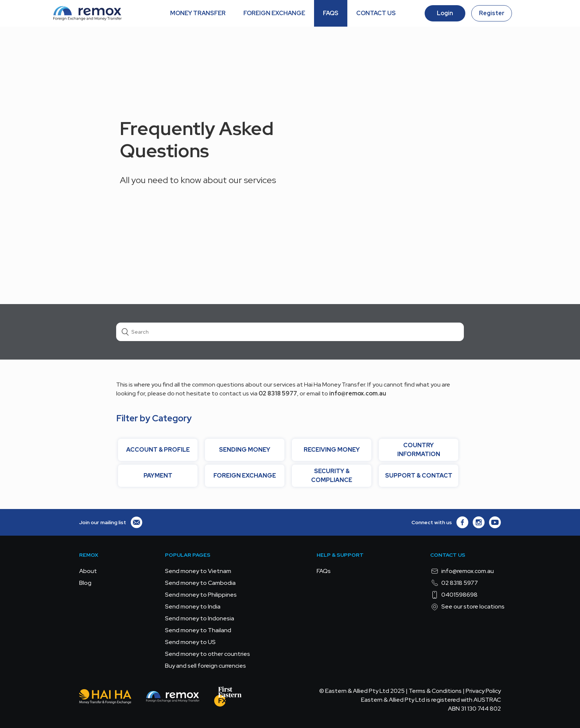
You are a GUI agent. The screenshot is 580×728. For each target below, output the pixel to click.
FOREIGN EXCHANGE (274, 13)
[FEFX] (228, 698)
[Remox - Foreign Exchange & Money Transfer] (173, 698)
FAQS (331, 13)
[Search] (290, 332)
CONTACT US (376, 13)
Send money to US (190, 642)
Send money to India (193, 606)
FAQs (324, 571)
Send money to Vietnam (198, 571)
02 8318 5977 (454, 583)
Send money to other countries (208, 654)
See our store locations (467, 607)
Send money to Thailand (198, 630)
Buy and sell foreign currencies (205, 666)
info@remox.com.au (462, 571)
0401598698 (454, 595)
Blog (85, 583)
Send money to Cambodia (200, 583)
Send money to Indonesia (200, 618)
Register (492, 13)
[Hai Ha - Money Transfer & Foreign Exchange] (105, 698)
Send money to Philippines (201, 595)
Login (445, 13)
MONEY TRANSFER (198, 13)
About (88, 571)
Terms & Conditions (435, 691)
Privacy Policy (483, 691)
